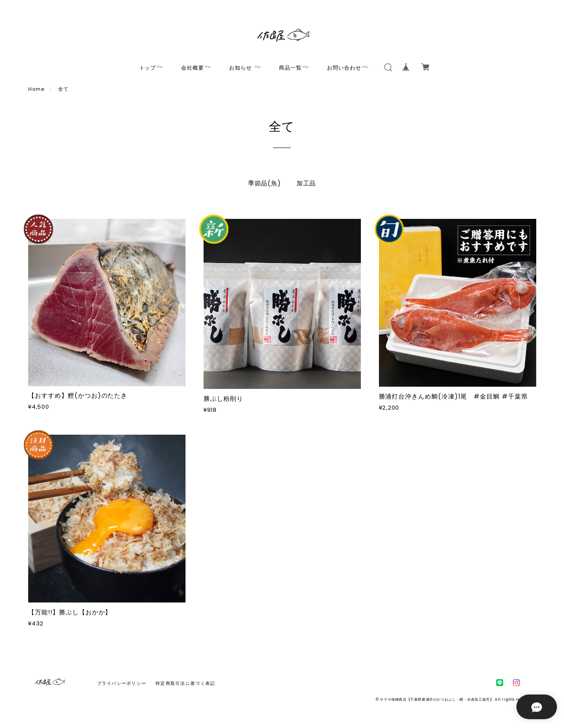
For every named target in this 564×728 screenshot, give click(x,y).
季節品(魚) (265, 183)
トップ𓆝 (152, 68)
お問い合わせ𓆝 (348, 68)
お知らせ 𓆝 (245, 68)
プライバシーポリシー (122, 683)
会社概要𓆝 (196, 68)
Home (36, 89)
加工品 (306, 183)
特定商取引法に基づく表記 (185, 683)
